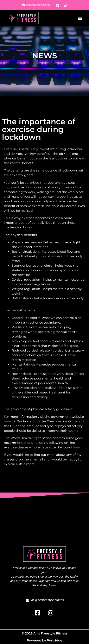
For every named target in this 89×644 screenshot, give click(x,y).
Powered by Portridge (44, 640)
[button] (80, 18)
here (7, 421)
